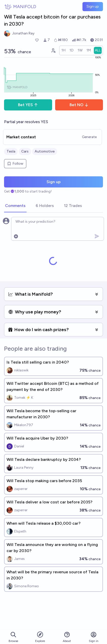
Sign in (94, 637)
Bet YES (28, 105)
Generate (89, 137)
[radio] (63, 50)
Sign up (93, 6)
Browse (13, 637)
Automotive (45, 151)
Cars (25, 151)
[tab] (15, 206)
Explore (40, 637)
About (67, 637)
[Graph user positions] (53, 50)
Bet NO (79, 105)
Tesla (11, 151)
